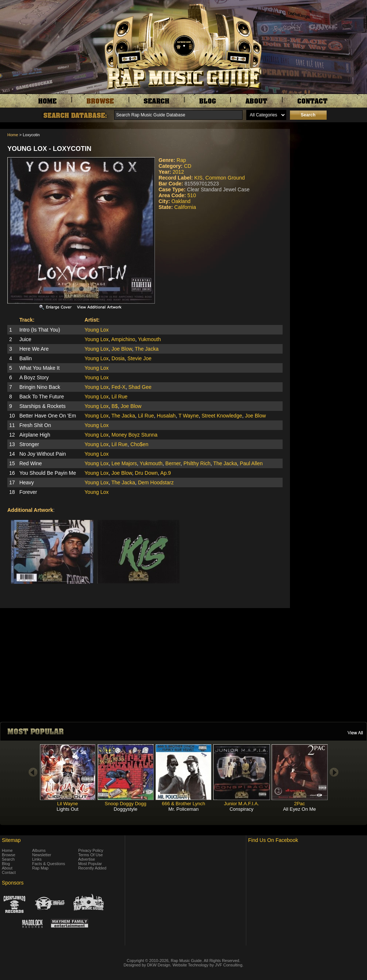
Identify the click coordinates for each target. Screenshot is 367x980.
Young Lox (97, 330)
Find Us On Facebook (273, 840)
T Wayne (188, 416)
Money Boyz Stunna (135, 435)
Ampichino (123, 339)
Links (37, 859)
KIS (198, 178)
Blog (6, 864)
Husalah (166, 416)
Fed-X (119, 387)
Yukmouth (149, 339)
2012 (178, 172)
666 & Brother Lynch (183, 804)
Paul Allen (251, 463)
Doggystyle (126, 809)
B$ (115, 406)
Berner (173, 463)
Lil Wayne (68, 804)
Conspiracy (241, 809)
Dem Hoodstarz (156, 482)
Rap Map (41, 868)
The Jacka (147, 349)
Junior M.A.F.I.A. (241, 804)
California (185, 207)
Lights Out (67, 809)
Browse (9, 855)
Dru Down (146, 473)
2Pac (299, 804)
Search (8, 859)
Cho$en (139, 444)
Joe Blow (122, 349)
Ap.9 (166, 473)
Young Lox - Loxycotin (49, 149)
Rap (181, 160)
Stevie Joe (139, 358)
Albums (39, 850)
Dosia (118, 358)
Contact (9, 872)
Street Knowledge (222, 416)
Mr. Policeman (183, 809)
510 (192, 195)
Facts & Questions (49, 864)
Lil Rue (120, 397)
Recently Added (92, 868)
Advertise (87, 859)
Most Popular (90, 864)
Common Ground (225, 178)
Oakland (181, 201)
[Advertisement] (330, 166)
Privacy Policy (91, 850)
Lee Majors (124, 463)
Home (13, 135)
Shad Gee (140, 387)
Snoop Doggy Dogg (125, 804)
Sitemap (11, 840)
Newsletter (42, 855)
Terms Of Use (90, 855)
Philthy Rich (197, 463)
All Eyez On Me (299, 809)
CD (188, 166)
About (7, 868)
